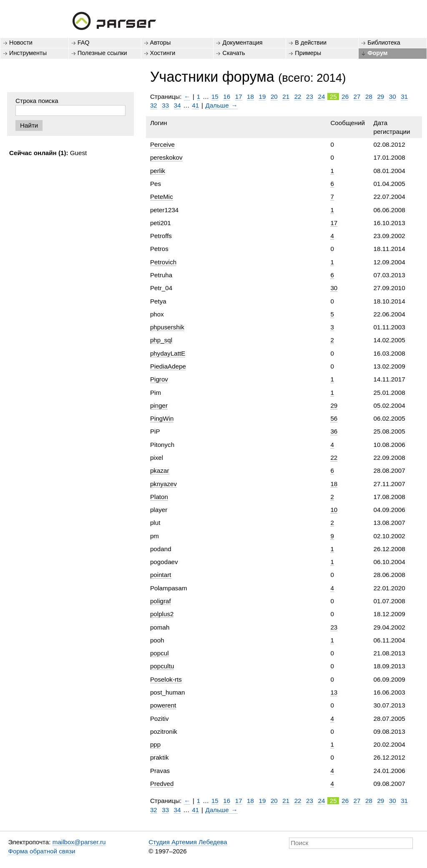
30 (393, 97)
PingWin (162, 418)
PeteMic (162, 197)
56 (334, 418)
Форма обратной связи (41, 851)
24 (321, 97)
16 (227, 97)
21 (286, 97)
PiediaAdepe (168, 366)
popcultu (162, 666)
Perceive (162, 144)
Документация (242, 43)
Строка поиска (37, 101)
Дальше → (222, 105)
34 (177, 105)
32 (154, 105)
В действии (311, 43)
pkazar (160, 470)
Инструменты (28, 53)
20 (274, 97)
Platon (159, 497)
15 (215, 97)
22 (298, 97)
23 (310, 97)
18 (250, 97)
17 (239, 97)
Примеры (308, 53)
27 (357, 97)
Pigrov (159, 379)
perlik (158, 171)
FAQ (84, 43)
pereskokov (166, 157)
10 (334, 510)
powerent (163, 705)
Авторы (161, 43)
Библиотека (384, 43)
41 (195, 105)
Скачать (234, 53)
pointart (161, 575)
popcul (159, 653)
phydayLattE (168, 353)
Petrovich (163, 262)
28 (369, 97)
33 (165, 105)
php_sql (161, 340)
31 (404, 97)
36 (334, 431)
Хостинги (163, 53)
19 (262, 97)
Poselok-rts (166, 679)
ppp (155, 744)
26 (345, 97)
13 (334, 692)
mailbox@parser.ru (79, 842)
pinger (159, 405)
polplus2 (162, 614)
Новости (21, 43)
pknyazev (163, 484)
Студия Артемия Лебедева (188, 842)
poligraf (161, 601)
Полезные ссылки (102, 53)
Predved (162, 784)
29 (381, 97)
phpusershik (167, 327)
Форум (377, 53)
